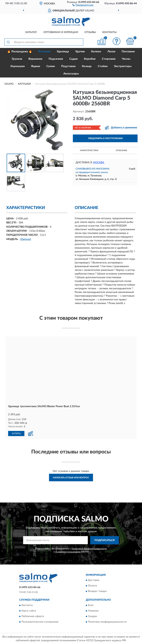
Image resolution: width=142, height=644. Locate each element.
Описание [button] (121, 150)
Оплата (92, 586)
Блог (91, 605)
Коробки (90, 59)
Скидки (92, 616)
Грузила (17, 59)
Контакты (109, 32)
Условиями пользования (68, 552)
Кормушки (18, 66)
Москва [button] (99, 163)
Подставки (68, 66)
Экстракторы (123, 66)
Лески (111, 52)
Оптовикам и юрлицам (61, 32)
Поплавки (128, 52)
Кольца (87, 66)
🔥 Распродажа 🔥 (20, 52)
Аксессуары (71, 74)
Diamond (26, 239)
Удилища (63, 52)
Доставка (94, 580)
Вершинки (35, 59)
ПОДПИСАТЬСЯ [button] (105, 540)
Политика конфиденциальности (107, 622)
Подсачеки (56, 59)
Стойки (103, 66)
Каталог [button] (31, 32)
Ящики (36, 66)
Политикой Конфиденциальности (89, 548)
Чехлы (126, 59)
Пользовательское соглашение (40, 622)
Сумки (51, 66)
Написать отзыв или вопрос (71, 477)
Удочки (80, 52)
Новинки (93, 611)
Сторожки (109, 59)
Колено (96, 52)
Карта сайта (29, 611)
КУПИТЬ (16, 433)
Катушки (44, 52)
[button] (83, 5)
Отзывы (90, 32)
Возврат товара (97, 591)
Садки (73, 59)
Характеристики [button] (89, 150)
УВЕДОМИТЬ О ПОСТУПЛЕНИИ (105, 138)
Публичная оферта (33, 616)
